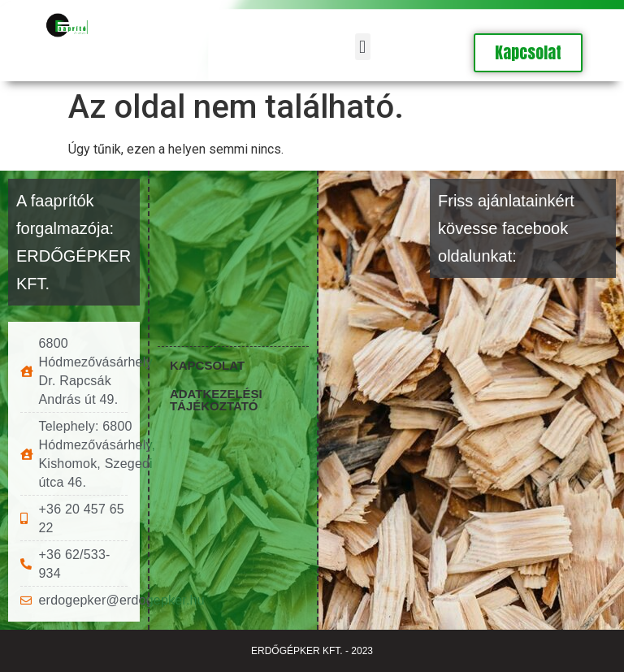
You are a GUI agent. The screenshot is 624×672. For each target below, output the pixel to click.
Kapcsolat (207, 364)
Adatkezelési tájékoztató (216, 399)
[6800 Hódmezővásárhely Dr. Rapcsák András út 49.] (233, 248)
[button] (363, 47)
